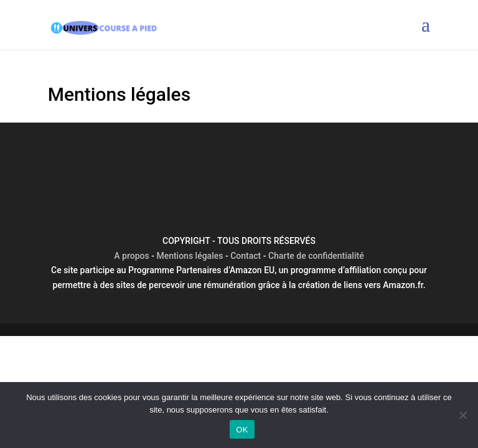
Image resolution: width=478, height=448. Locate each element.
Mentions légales (190, 256)
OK (242, 430)
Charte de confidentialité (316, 256)
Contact (246, 256)
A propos (131, 256)
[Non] (462, 415)
